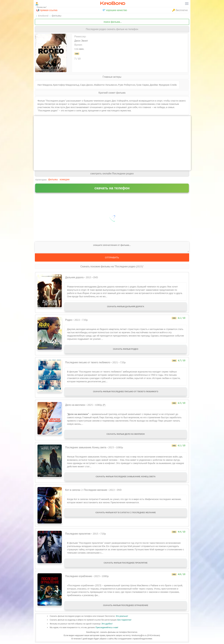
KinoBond (113, 3)
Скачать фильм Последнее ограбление (126, 605)
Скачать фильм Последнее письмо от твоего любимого (126, 392)
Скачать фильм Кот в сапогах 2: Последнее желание (126, 513)
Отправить (112, 257)
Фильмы (53, 179)
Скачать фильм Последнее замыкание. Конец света (126, 477)
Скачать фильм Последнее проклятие (126, 563)
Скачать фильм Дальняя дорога (126, 307)
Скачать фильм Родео (126, 349)
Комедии (65, 179)
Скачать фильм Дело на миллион (126, 434)
